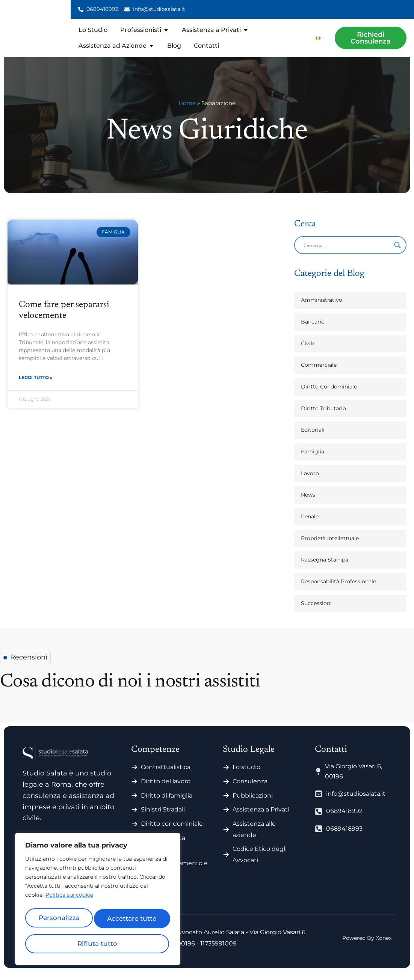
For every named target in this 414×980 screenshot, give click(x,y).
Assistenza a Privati (261, 818)
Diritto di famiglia (167, 804)
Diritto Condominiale (329, 395)
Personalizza (60, 920)
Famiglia (313, 460)
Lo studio (246, 775)
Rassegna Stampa (325, 568)
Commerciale (319, 373)
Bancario (313, 330)
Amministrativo (322, 308)
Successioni (316, 611)
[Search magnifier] (397, 253)
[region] (98, 902)
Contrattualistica (166, 775)
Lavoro (310, 482)
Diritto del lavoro (166, 790)
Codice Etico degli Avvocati (260, 863)
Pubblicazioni (253, 804)
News (308, 503)
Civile (308, 352)
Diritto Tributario (323, 417)
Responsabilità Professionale (338, 590)
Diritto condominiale (172, 832)
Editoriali (313, 438)
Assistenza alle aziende (254, 838)
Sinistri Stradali (163, 818)
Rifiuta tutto (133, 920)
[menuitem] (318, 38)
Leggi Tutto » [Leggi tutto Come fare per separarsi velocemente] (36, 386)
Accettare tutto (98, 944)
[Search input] (347, 253)
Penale (310, 525)
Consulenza (250, 790)
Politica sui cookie (69, 900)
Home (187, 111)
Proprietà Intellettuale (330, 546)
